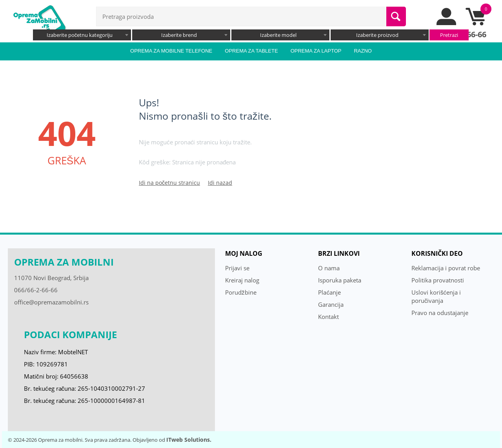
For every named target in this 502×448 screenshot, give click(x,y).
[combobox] (82, 35)
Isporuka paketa (340, 280)
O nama (329, 268)
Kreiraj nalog (242, 280)
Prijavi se (237, 268)
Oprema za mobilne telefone (171, 51)
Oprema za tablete (251, 51)
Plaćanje (329, 292)
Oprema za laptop (316, 51)
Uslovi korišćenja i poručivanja (436, 296)
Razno (363, 51)
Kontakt (328, 317)
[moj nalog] (447, 23)
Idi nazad (220, 183)
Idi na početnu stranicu (169, 183)
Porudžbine (241, 292)
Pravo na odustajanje (440, 313)
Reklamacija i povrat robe (446, 268)
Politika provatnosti (438, 280)
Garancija (331, 304)
